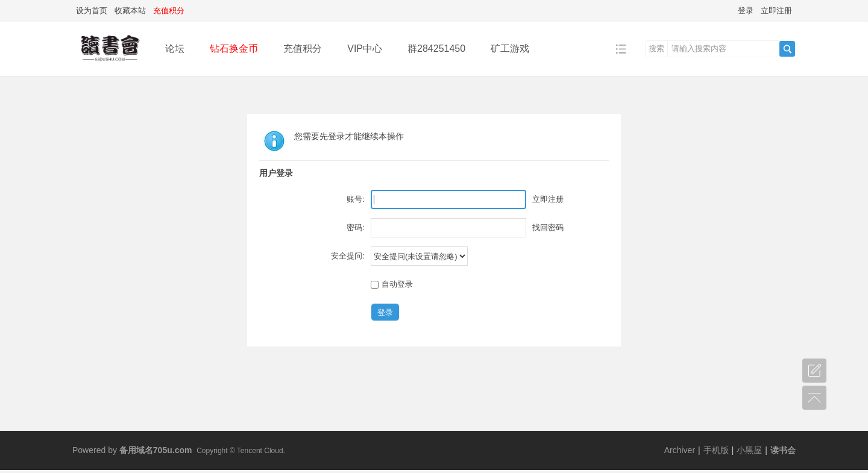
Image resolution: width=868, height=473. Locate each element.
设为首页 (92, 11)
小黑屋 (749, 450)
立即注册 (776, 11)
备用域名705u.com (156, 450)
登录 (746, 11)
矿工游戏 (510, 49)
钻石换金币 (234, 49)
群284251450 (436, 49)
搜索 (656, 49)
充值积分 (303, 49)
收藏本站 (130, 11)
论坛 (175, 49)
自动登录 (392, 284)
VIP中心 (365, 49)
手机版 (716, 450)
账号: (356, 199)
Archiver (680, 450)
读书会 (783, 450)
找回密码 (548, 227)
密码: (356, 227)
